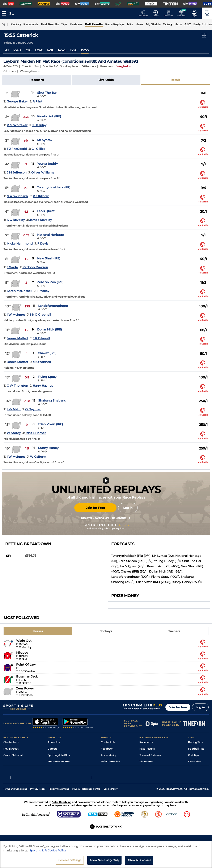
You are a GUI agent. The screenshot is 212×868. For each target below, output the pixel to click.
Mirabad (22, 653)
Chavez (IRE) (47, 353)
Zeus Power (25, 688)
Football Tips (196, 749)
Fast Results (147, 749)
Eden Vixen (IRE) (50, 424)
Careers (52, 749)
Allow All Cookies (139, 860)
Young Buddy (47, 164)
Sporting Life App (59, 762)
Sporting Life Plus (59, 755)
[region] (106, 854)
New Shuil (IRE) (49, 258)
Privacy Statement (59, 812)
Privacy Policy (38, 812)
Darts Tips (194, 762)
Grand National (13, 755)
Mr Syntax (45, 140)
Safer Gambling (110, 762)
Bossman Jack (27, 676)
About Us (54, 742)
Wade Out (24, 641)
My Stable (145, 768)
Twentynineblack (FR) (54, 187)
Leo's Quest (46, 211)
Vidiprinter (146, 762)
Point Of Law (26, 665)
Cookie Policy (111, 812)
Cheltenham (11, 742)
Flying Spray (47, 377)
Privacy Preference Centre (86, 812)
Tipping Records (198, 775)
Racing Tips (195, 742)
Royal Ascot (11, 749)
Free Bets (145, 775)
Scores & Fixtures (150, 755)
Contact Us (108, 742)
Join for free (178, 707)
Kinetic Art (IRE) (49, 116)
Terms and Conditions (15, 812)
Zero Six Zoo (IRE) (50, 282)
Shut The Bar (47, 93)
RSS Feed (54, 781)
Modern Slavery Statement (64, 775)
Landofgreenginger (53, 306)
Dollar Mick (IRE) (50, 329)
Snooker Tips (196, 768)
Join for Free (95, 508)
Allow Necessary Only (105, 860)
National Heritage (50, 235)
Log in (128, 508)
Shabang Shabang (52, 400)
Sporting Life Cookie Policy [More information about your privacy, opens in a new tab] (48, 850)
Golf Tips (193, 755)
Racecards (146, 742)
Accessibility (109, 755)
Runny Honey (48, 448)
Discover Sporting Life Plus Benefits (106, 518)
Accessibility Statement (62, 768)
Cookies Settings (70, 860)
